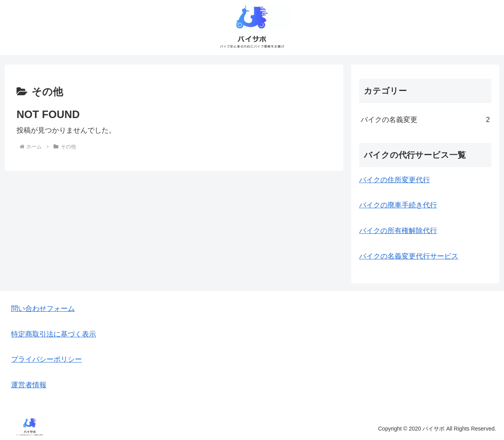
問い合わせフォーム (43, 309)
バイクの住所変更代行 (395, 180)
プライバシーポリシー (46, 359)
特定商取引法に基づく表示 (54, 334)
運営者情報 (29, 385)
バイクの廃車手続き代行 (398, 205)
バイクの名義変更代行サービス (409, 256)
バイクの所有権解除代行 (398, 231)
